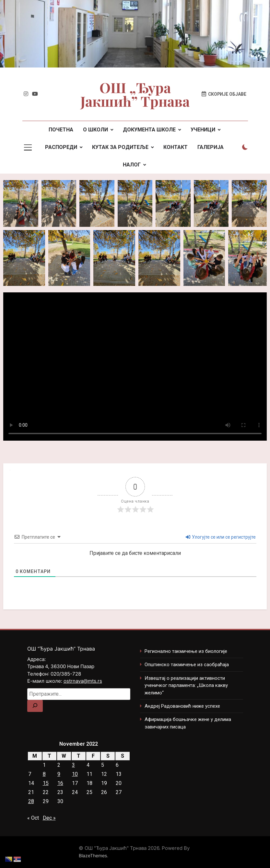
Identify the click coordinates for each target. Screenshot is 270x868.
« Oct (33, 818)
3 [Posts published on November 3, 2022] (73, 765)
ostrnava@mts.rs (83, 681)
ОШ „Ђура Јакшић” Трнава (135, 94)
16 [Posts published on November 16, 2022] (60, 783)
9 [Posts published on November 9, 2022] (59, 774)
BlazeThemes (93, 856)
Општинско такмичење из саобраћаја (187, 665)
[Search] (35, 706)
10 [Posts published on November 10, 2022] (75, 774)
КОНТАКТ (176, 147)
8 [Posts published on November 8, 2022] (44, 774)
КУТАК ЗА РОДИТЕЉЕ (120, 147)
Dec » (49, 818)
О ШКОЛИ (95, 130)
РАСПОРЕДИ (61, 147)
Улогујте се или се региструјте (221, 537)
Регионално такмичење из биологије (186, 651)
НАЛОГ (132, 165)
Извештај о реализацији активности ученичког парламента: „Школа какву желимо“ (186, 685)
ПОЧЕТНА (61, 130)
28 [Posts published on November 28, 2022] (31, 801)
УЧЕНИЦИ (203, 130)
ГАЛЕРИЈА (211, 147)
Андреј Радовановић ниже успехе (182, 706)
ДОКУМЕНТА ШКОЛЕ (149, 130)
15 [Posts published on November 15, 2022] (46, 783)
